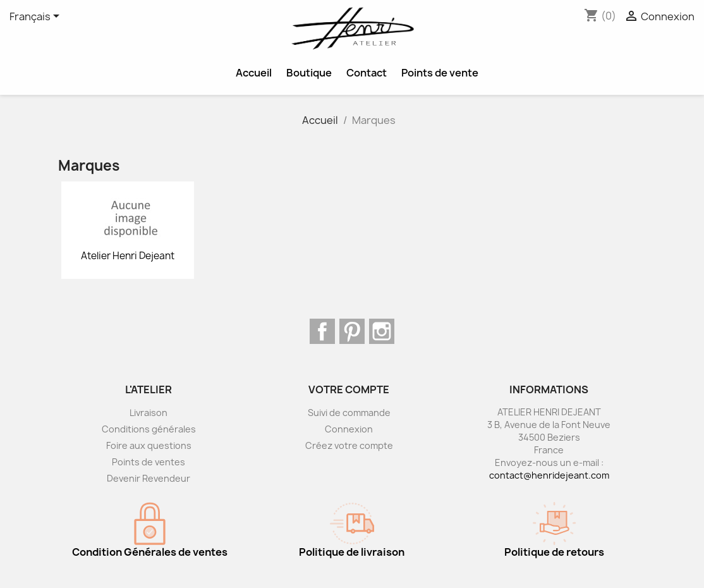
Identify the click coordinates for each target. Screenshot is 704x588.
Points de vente (440, 73)
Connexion (349, 429)
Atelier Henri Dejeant (128, 256)
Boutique (309, 73)
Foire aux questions (149, 445)
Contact (367, 73)
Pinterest (352, 331)
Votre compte (349, 389)
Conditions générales (149, 429)
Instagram (382, 331)
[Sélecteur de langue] (37, 17)
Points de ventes (149, 462)
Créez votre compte (349, 445)
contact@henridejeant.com (549, 475)
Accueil (254, 73)
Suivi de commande (349, 413)
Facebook (322, 331)
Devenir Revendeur (149, 478)
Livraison (149, 413)
